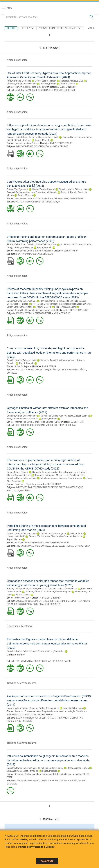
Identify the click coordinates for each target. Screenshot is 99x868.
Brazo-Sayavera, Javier (69, 472)
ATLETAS (45, 601)
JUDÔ (19, 601)
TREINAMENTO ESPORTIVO (70, 718)
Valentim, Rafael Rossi (51, 360)
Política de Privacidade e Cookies (36, 847)
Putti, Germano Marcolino (19, 81)
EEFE (59, 87)
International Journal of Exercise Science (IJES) (37, 422)
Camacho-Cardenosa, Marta (63, 304)
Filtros (11, 28)
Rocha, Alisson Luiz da (78, 416)
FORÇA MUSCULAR (67, 425)
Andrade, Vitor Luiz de (36, 592)
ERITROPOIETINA (43, 313)
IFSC (44, 598)
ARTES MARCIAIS (31, 601)
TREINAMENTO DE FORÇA (78, 546)
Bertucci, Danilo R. (38, 589)
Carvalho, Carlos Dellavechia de (22, 84)
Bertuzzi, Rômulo (49, 84)
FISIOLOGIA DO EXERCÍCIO (20, 721)
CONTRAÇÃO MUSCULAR (28, 254)
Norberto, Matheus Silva (72, 81)
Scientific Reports (23, 366)
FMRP (73, 87)
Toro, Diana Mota (40, 304)
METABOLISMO (32, 202)
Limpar (91, 28)
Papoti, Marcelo (68, 84)
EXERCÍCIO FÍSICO (25, 425)
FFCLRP (68, 143)
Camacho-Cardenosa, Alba (45, 472)
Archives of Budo (23, 598)
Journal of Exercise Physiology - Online (33, 543)
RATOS (67, 661)
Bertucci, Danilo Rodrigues (53, 301)
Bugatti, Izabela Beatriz (18, 708)
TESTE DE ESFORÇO (50, 202)
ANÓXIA (20, 90)
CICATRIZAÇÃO (41, 146)
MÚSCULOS (51, 425)
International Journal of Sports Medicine (34, 198)
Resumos (19, 711)
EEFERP (66, 87)
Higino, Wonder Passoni (44, 189)
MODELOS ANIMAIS (61, 781)
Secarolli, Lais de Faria (17, 137)
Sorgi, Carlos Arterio (23, 307)
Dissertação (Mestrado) (20, 626)
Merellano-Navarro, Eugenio (54, 478)
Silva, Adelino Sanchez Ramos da (22, 419)
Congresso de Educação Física (56, 774)
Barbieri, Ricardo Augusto (59, 592)
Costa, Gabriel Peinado (46, 81)
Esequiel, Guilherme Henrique (21, 192)
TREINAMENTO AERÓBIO (28, 546)
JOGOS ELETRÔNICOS (45, 718)
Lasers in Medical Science (27, 143)
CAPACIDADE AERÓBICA (36, 90)
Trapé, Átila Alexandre (66, 307)
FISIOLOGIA (38, 604)
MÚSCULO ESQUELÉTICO (46, 370)
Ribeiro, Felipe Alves (16, 244)
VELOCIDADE (58, 546)
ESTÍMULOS (47, 254)
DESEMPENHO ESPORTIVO (62, 90)
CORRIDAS (63, 146)
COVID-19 (29, 313)
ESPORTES (75, 601)
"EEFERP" (28, 28)
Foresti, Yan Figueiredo (18, 189)
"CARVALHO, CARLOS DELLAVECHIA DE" (60, 28)
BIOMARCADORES (25, 370)
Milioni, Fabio (77, 533)
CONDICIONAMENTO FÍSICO (73, 370)
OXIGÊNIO (66, 313)
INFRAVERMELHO (25, 146)
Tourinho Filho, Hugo (73, 708)
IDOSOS (20, 313)
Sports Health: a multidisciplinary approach (35, 310)
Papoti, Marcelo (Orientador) (51, 651)
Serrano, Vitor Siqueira (40, 536)
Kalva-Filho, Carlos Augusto (54, 416)
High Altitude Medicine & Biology (30, 87)
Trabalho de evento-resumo (22, 683)
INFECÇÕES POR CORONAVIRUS (32, 487)
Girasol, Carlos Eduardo (74, 137)
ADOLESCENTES (52, 604)
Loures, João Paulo (16, 536)
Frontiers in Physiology (25, 484)
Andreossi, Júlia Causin (71, 244)
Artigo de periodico (17, 60)
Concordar (47, 861)
